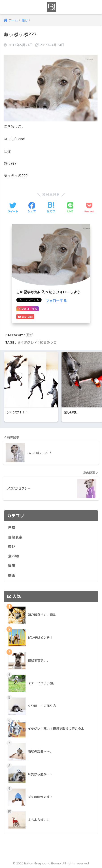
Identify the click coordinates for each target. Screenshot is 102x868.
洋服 (12, 566)
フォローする (56, 301)
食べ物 (13, 556)
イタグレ (27, 342)
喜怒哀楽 (15, 537)
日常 (12, 528)
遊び (30, 335)
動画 (12, 575)
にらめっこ (48, 342)
